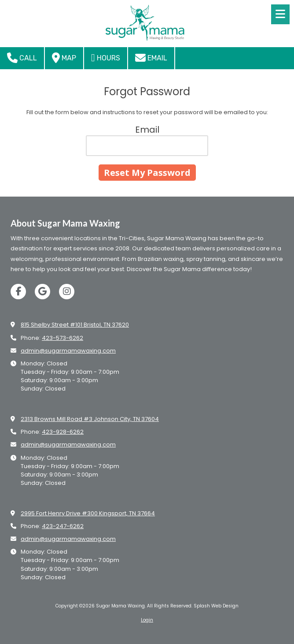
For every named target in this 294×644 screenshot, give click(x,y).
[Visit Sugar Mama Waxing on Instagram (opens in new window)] (67, 292)
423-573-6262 (62, 338)
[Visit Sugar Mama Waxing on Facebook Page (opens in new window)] (18, 292)
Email (151, 58)
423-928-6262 (63, 432)
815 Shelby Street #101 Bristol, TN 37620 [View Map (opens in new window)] (75, 325)
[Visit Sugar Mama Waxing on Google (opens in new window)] (42, 292)
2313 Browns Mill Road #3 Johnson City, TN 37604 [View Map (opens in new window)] (90, 419)
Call (22, 58)
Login (147, 620)
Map (64, 58)
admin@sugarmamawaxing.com (68, 351)
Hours (106, 58)
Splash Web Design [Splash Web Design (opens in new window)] (216, 606)
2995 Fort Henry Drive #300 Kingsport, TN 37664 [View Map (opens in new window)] (88, 513)
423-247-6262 (63, 526)
